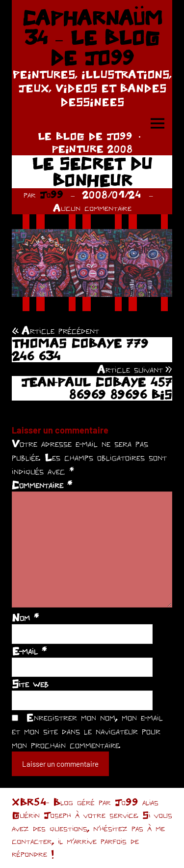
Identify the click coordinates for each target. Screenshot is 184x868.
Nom (25, 617)
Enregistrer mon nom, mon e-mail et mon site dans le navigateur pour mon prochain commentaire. (87, 731)
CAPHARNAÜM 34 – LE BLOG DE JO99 (92, 38)
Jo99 (52, 194)
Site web (30, 684)
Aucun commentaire (92, 208)
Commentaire (42, 485)
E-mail (29, 651)
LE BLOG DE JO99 (85, 136)
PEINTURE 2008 (92, 149)
